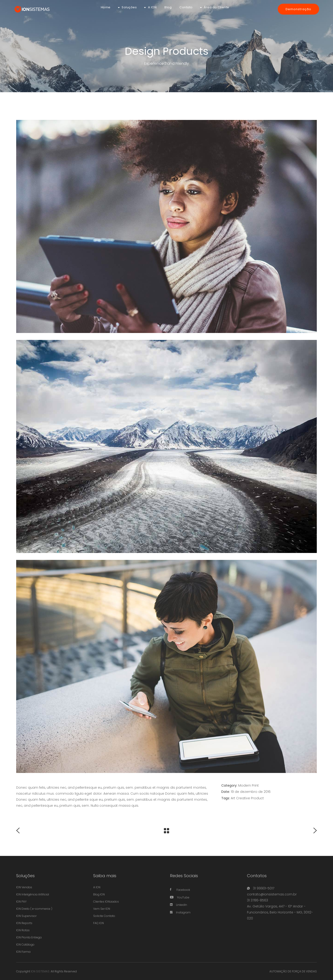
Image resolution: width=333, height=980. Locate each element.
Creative (243, 798)
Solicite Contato (104, 916)
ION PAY (21, 902)
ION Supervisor (26, 916)
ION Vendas (24, 887)
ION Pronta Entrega (29, 937)
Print (255, 785)
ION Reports (24, 923)
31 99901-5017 (263, 888)
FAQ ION (99, 923)
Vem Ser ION (102, 909)
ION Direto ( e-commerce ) (34, 909)
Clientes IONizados (106, 902)
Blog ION (99, 894)
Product (257, 798)
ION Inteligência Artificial (33, 894)
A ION (97, 887)
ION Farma (23, 952)
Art (233, 798)
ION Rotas (23, 930)
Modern (245, 785)
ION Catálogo (25, 945)
